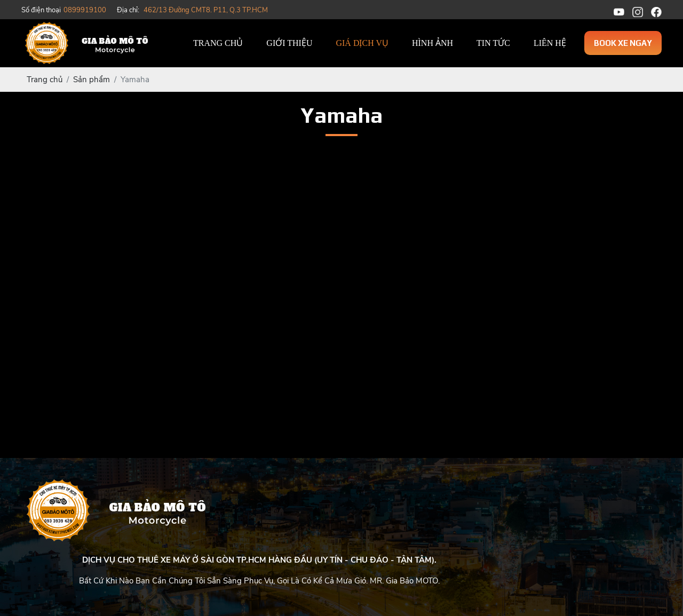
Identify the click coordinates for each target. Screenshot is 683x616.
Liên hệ (550, 43)
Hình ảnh (432, 43)
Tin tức (493, 43)
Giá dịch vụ (362, 43)
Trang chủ (218, 43)
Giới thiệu (289, 43)
